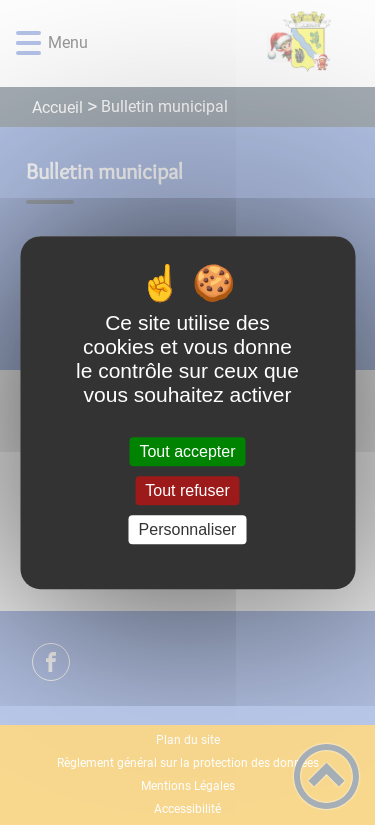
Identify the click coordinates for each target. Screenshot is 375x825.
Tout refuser (187, 490)
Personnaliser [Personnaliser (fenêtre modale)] (188, 529)
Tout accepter (187, 451)
